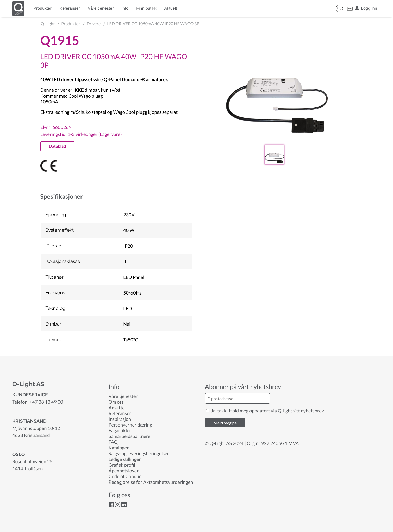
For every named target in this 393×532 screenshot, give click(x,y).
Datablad (58, 146)
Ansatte (117, 408)
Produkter (42, 8)
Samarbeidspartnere (130, 436)
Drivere (93, 24)
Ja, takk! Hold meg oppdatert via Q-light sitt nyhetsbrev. (265, 411)
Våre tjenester (101, 8)
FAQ (113, 442)
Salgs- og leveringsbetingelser (139, 453)
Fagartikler (120, 430)
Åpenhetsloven (124, 471)
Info (125, 8)
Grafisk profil (122, 465)
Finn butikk (146, 8)
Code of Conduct (126, 476)
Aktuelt (171, 8)
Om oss (116, 402)
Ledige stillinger (125, 459)
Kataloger (119, 448)
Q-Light (48, 24)
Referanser (70, 8)
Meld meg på (225, 423)
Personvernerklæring (130, 425)
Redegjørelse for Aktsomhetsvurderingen (151, 482)
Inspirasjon (120, 419)
